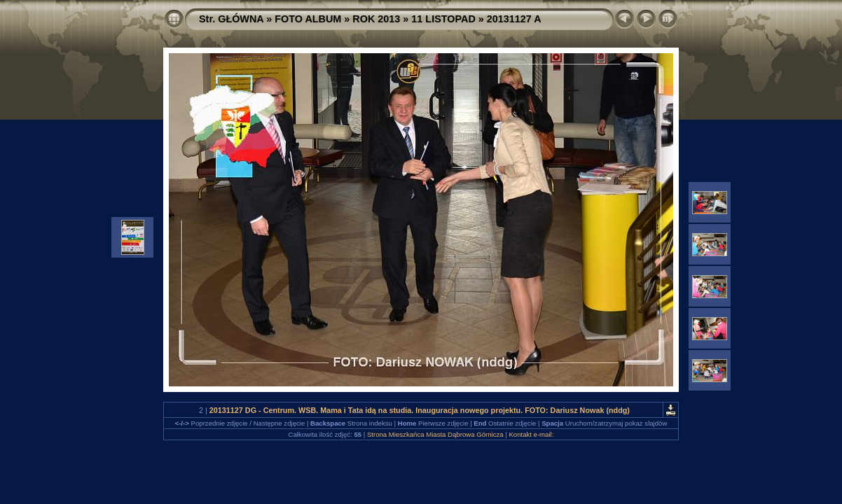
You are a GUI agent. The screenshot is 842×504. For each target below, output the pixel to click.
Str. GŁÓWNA (231, 19)
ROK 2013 (376, 19)
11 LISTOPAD (443, 19)
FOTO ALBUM (308, 19)
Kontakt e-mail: (531, 434)
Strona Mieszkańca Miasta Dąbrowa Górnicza (435, 434)
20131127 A (514, 19)
